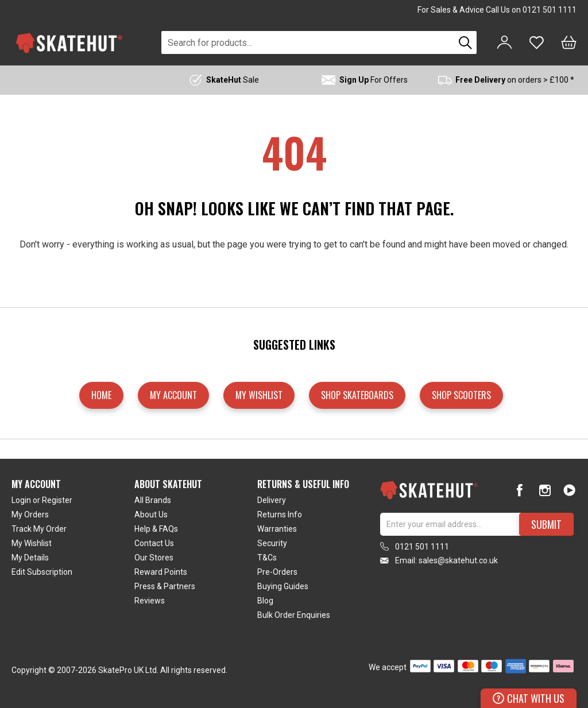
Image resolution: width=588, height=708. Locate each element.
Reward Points (161, 572)
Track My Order (39, 529)
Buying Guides (283, 586)
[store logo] (69, 43)
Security (272, 543)
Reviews (150, 601)
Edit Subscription (42, 572)
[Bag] (569, 42)
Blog (265, 601)
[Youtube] (569, 490)
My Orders (30, 514)
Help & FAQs (156, 529)
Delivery (272, 500)
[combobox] (308, 42)
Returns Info (280, 514)
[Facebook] (520, 490)
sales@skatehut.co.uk (458, 560)
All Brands (153, 500)
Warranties (277, 529)
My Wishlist (32, 543)
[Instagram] (545, 490)
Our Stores (154, 558)
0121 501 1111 (550, 10)
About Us (151, 514)
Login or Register (42, 500)
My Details (30, 558)
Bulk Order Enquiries (294, 615)
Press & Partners (165, 586)
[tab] (73, 552)
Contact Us (154, 543)
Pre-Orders (277, 572)
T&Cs (267, 558)
